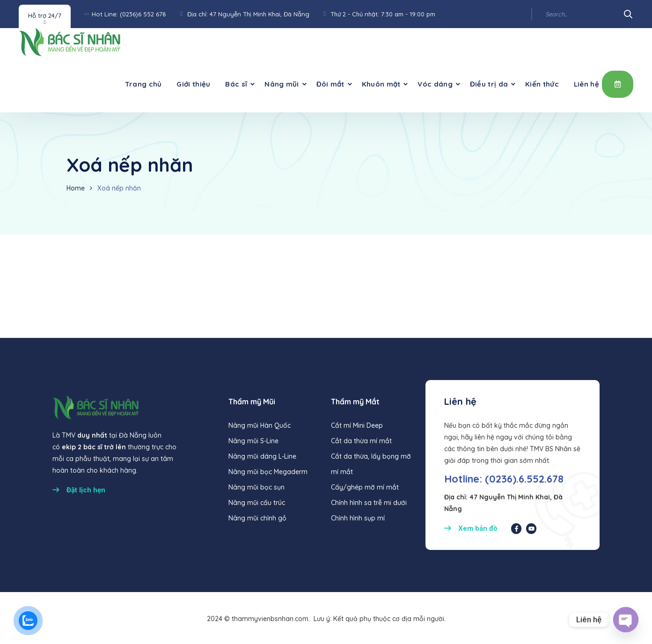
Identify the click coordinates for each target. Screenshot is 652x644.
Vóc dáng (435, 84)
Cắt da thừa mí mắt (361, 441)
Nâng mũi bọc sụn (256, 487)
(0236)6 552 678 (143, 14)
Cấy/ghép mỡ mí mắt (365, 487)
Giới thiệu (193, 84)
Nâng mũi (282, 84)
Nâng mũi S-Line (253, 441)
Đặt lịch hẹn (618, 84)
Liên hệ (586, 84)
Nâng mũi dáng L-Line (262, 456)
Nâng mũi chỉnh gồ (257, 518)
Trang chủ (143, 84)
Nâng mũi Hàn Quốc (260, 425)
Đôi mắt (330, 84)
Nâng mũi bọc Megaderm (268, 472)
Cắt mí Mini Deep (357, 425)
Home (76, 188)
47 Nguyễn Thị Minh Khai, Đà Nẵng (260, 14)
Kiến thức (542, 84)
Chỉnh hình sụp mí (358, 518)
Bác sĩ (236, 84)
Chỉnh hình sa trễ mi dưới (369, 503)
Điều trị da (489, 84)
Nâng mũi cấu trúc (257, 503)
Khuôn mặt (381, 84)
